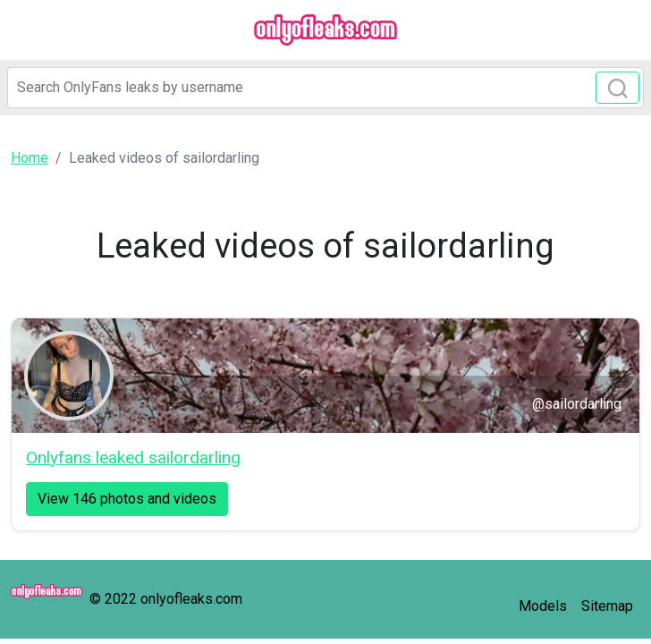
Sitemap (607, 606)
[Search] (325, 88)
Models (543, 606)
